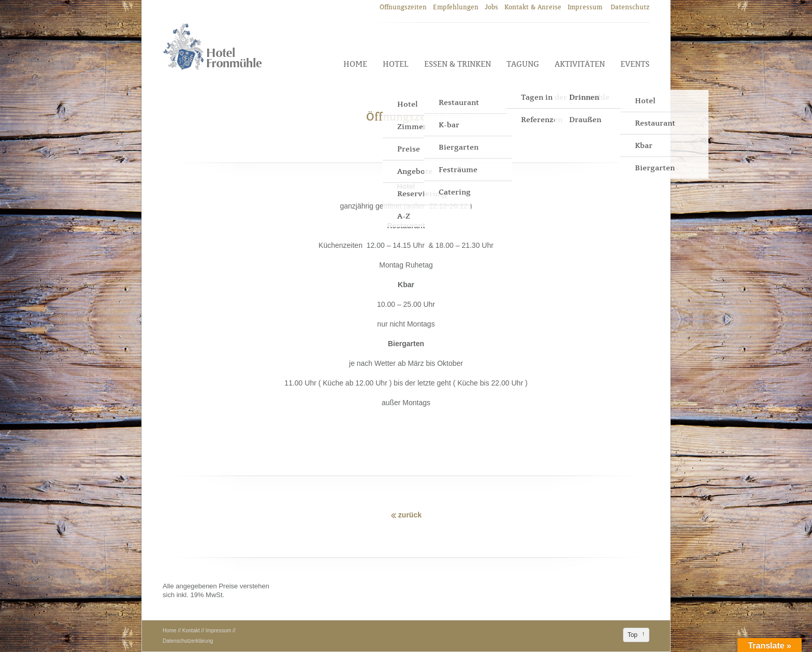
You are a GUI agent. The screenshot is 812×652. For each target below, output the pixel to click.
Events (635, 64)
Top (633, 635)
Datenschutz (630, 7)
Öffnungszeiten (403, 7)
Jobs (491, 7)
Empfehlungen (456, 7)
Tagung (523, 64)
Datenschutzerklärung (188, 641)
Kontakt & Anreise (533, 7)
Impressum (586, 7)
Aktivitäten (580, 64)
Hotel (396, 64)
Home (355, 64)
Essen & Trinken (458, 64)
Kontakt (191, 631)
